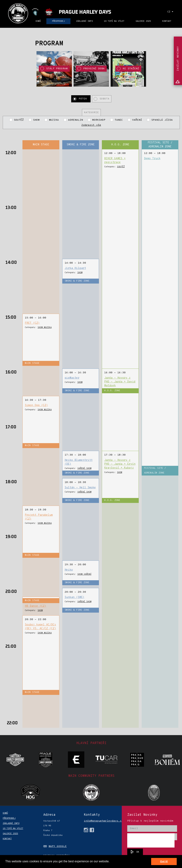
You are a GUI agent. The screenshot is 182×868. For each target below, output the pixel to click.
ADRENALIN (75, 120)
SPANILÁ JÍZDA (161, 120)
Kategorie (91, 113)
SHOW (36, 120)
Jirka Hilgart (75, 268)
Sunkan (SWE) (74, 597)
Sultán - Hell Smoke (80, 488)
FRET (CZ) (32, 323)
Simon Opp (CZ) (36, 405)
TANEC (119, 120)
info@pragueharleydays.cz (98, 821)
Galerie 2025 (143, 21)
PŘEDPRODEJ (58, 21)
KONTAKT (167, 21)
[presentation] (151, 840)
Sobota (104, 99)
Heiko (69, 570)
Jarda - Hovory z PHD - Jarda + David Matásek (120, 382)
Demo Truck (152, 159)
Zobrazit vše (91, 125)
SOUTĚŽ (19, 120)
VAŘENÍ (137, 120)
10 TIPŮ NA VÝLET (114, 21)
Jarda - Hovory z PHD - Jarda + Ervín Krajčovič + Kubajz (120, 464)
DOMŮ (38, 21)
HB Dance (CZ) (36, 606)
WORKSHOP (99, 120)
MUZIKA (54, 120)
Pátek (84, 99)
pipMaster (72, 378)
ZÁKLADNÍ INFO (84, 21)
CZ (170, 12)
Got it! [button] (164, 861)
